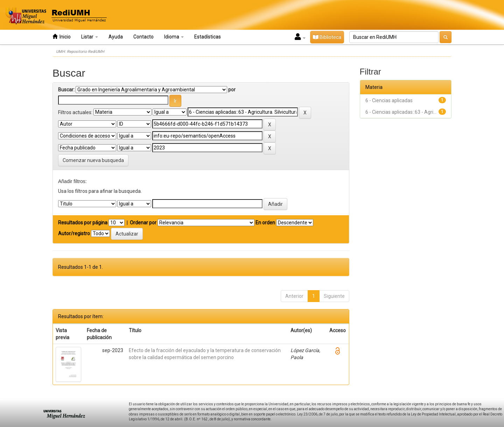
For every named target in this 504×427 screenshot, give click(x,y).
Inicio (62, 37)
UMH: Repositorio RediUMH (80, 52)
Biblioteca (327, 37)
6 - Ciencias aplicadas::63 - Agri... (401, 112)
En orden (265, 223)
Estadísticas (208, 37)
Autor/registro (74, 233)
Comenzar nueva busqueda (93, 160)
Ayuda (116, 37)
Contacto (143, 37)
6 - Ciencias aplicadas (389, 100)
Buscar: (66, 90)
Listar (90, 37)
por (232, 90)
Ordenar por (143, 223)
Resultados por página (83, 223)
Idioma (174, 37)
